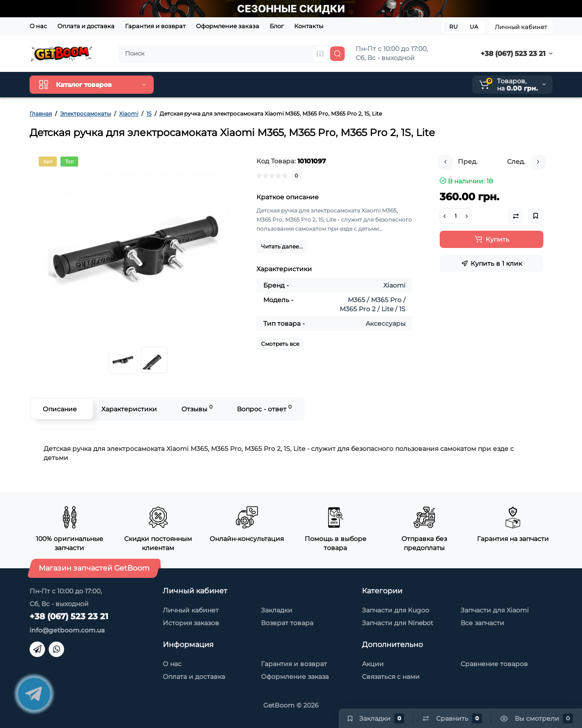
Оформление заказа (228, 26)
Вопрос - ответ (264, 408)
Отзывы (197, 408)
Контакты (309, 26)
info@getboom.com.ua (67, 630)
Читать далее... (282, 246)
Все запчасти (482, 623)
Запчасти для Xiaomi (495, 610)
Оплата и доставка (86, 26)
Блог (277, 26)
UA (474, 27)
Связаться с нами (391, 677)
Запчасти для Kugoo (396, 610)
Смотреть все (280, 344)
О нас (38, 26)
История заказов (191, 623)
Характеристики (129, 409)
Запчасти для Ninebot (398, 623)
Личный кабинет (521, 27)
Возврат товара (287, 623)
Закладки (277, 610)
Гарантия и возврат (155, 26)
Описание (60, 409)
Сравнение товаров (494, 664)
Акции (373, 664)
